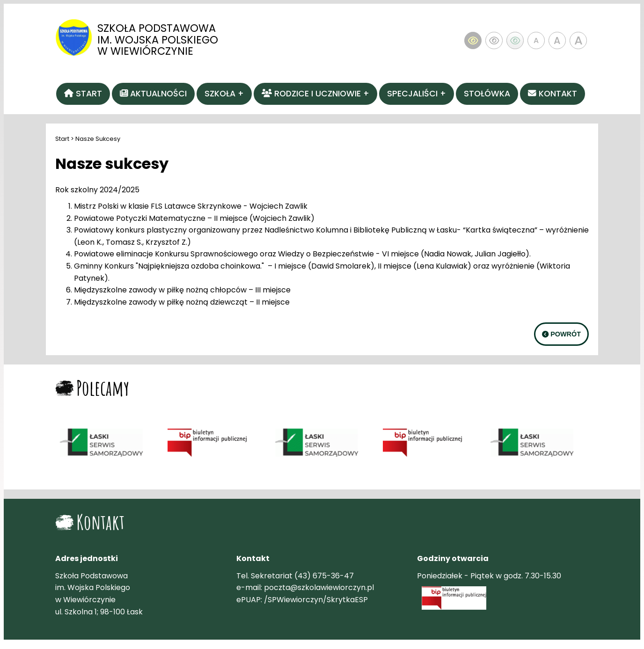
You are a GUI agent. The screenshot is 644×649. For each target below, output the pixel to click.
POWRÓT (561, 334)
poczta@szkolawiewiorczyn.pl (319, 587)
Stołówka (487, 94)
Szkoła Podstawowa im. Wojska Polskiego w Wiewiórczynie (158, 40)
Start (62, 139)
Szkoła (220, 94)
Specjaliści (412, 94)
